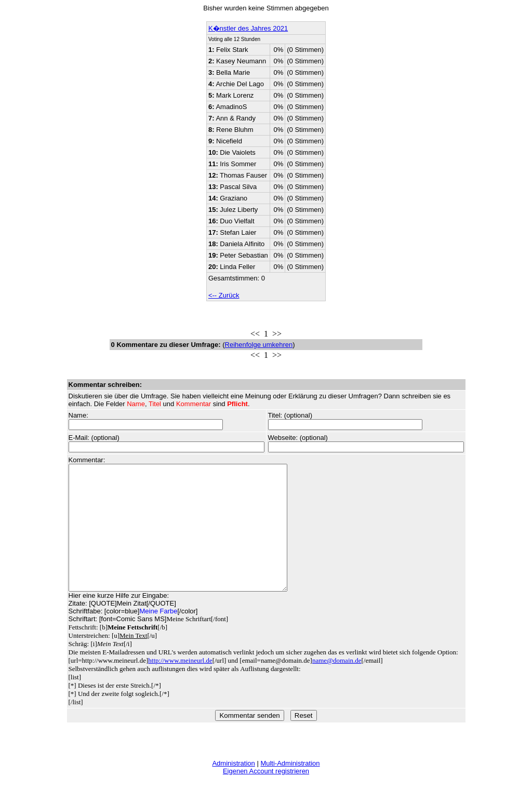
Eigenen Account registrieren (266, 796)
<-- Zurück (224, 295)
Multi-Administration (290, 788)
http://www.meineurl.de (180, 685)
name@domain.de (337, 685)
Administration (233, 788)
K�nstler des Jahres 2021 (248, 28)
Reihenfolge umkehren (259, 345)
